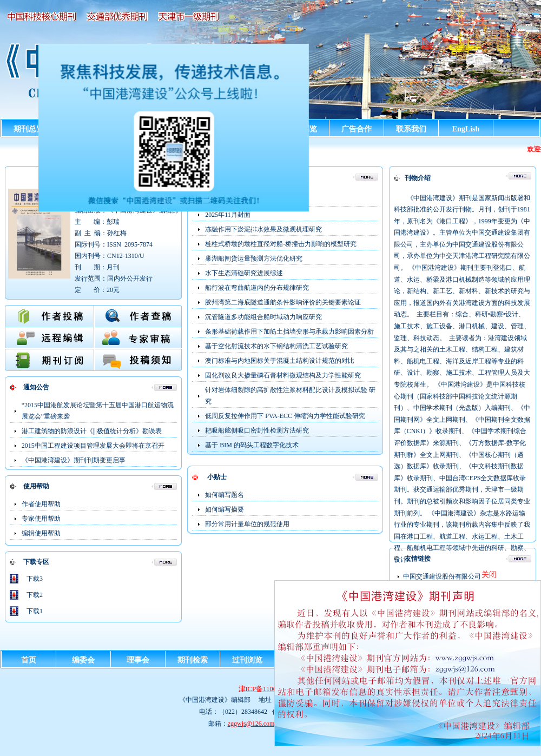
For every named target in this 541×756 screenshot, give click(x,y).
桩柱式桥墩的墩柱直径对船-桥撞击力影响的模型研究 (281, 244)
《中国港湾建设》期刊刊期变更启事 (74, 460)
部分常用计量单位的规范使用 (247, 524)
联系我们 (411, 129)
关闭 (489, 575)
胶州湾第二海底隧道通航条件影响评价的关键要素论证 (283, 302)
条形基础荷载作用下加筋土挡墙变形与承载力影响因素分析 (289, 331)
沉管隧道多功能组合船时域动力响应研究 (263, 317)
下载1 (35, 611)
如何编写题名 (225, 495)
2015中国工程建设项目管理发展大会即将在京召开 (93, 446)
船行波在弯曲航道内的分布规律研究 (257, 288)
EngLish (466, 129)
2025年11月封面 (228, 215)
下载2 (35, 595)
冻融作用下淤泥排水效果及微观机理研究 (263, 229)
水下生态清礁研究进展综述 (244, 273)
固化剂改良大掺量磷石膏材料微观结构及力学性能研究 (283, 375)
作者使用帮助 (41, 504)
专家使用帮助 (41, 519)
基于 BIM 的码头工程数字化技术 (252, 445)
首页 (29, 660)
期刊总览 (29, 129)
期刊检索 (193, 660)
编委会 (83, 660)
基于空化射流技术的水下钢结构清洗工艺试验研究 (276, 346)
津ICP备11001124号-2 (271, 689)
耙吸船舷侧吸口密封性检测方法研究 (257, 430)
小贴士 (217, 477)
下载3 (35, 579)
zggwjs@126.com (251, 724)
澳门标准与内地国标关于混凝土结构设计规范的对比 (280, 361)
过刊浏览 (247, 660)
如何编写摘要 (225, 509)
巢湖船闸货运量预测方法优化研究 (254, 258)
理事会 (138, 660)
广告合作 (357, 129)
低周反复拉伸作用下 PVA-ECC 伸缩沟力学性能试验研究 (285, 416)
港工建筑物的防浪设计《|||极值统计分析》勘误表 (92, 431)
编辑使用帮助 (41, 533)
